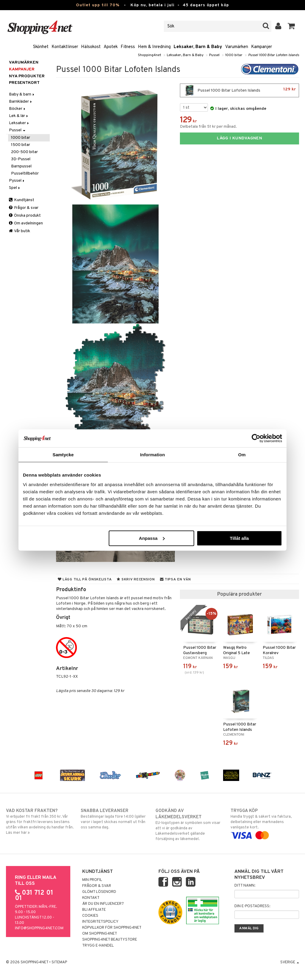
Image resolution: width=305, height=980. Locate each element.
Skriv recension (136, 580)
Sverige (290, 962)
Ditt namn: (245, 886)
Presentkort (24, 83)
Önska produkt (25, 216)
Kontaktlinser (65, 47)
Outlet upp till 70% (98, 5)
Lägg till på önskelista (85, 580)
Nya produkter (27, 76)
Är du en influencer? (103, 904)
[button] (291, 26)
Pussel (214, 55)
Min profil (92, 880)
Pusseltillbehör (25, 174)
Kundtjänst (22, 200)
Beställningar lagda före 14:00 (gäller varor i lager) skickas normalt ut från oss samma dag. (115, 819)
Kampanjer (262, 47)
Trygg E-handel (98, 946)
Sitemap (59, 962)
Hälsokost (91, 47)
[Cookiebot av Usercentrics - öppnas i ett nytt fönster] (256, 438)
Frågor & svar (24, 208)
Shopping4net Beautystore (110, 940)
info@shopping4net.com (39, 928)
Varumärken (237, 47)
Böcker (18, 109)
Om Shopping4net (100, 934)
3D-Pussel (21, 159)
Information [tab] (152, 455)
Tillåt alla (239, 538)
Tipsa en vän (175, 580)
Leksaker (19, 123)
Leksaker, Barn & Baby (198, 47)
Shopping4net (150, 55)
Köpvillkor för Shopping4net (112, 928)
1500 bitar (21, 145)
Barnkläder (21, 102)
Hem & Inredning (154, 47)
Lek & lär (19, 116)
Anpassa (152, 538)
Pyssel (17, 181)
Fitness (128, 47)
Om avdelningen (26, 223)
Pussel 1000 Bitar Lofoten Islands (274, 55)
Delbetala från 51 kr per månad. (208, 127)
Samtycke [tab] (63, 455)
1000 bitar (234, 55)
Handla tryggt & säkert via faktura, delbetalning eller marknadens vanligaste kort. (265, 823)
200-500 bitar (24, 152)
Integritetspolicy (100, 922)
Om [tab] (242, 455)
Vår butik (20, 231)
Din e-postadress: (252, 906)
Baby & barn (22, 94)
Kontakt (91, 898)
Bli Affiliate (94, 910)
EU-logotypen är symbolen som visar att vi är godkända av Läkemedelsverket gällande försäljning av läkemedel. (190, 825)
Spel (15, 188)
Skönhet (41, 47)
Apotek (111, 47)
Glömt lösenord (99, 892)
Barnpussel (21, 166)
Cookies (90, 916)
